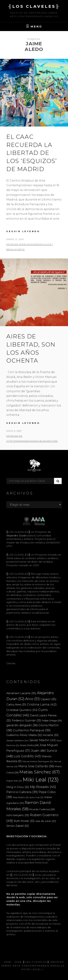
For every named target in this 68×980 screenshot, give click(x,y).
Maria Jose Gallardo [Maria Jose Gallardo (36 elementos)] (36, 766)
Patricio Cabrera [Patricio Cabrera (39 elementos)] (22, 792)
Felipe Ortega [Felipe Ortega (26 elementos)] (52, 721)
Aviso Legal (31, 969)
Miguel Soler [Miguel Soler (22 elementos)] (14, 781)
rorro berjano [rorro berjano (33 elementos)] (18, 815)
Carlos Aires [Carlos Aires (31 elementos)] (16, 705)
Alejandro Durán (17, 535)
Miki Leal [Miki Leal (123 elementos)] (41, 780)
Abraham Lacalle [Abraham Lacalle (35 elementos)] (21, 693)
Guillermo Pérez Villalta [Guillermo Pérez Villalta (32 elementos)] (24, 735)
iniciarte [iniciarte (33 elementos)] (51, 735)
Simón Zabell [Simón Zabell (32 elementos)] (18, 826)
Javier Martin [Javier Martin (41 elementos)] (42, 740)
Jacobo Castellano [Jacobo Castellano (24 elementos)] (17, 741)
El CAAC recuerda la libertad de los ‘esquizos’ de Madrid (32, 153)
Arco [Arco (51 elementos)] (32, 699)
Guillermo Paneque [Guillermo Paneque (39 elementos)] (32, 730)
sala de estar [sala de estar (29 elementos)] (46, 821)
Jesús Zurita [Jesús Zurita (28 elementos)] (29, 745)
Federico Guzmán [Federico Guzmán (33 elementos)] (26, 720)
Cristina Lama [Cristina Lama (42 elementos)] (42, 704)
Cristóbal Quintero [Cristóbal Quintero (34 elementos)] (22, 710)
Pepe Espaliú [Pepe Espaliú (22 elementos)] (21, 797)
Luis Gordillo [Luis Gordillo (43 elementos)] (27, 756)
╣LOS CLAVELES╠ (34, 6)
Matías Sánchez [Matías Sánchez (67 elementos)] (40, 772)
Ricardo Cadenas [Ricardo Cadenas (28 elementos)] (42, 809)
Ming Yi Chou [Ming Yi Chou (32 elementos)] (18, 787)
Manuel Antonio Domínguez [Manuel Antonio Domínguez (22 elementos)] (38, 762)
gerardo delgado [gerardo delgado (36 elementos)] (22, 725)
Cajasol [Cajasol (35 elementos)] (48, 699)
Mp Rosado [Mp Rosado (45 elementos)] (43, 787)
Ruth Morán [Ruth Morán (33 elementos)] (24, 821)
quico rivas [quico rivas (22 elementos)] (37, 797)
